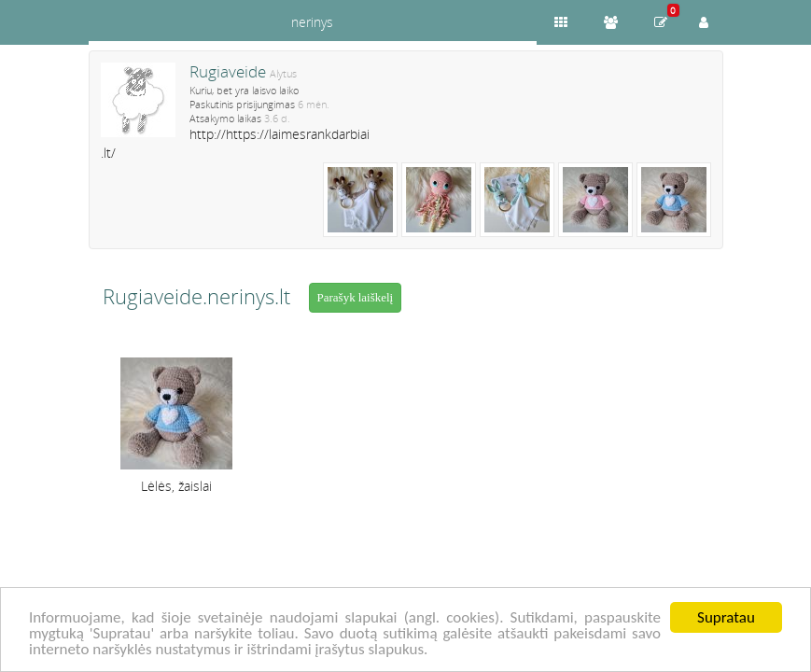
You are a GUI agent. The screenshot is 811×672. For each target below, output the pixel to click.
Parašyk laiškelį (356, 297)
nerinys (312, 22)
